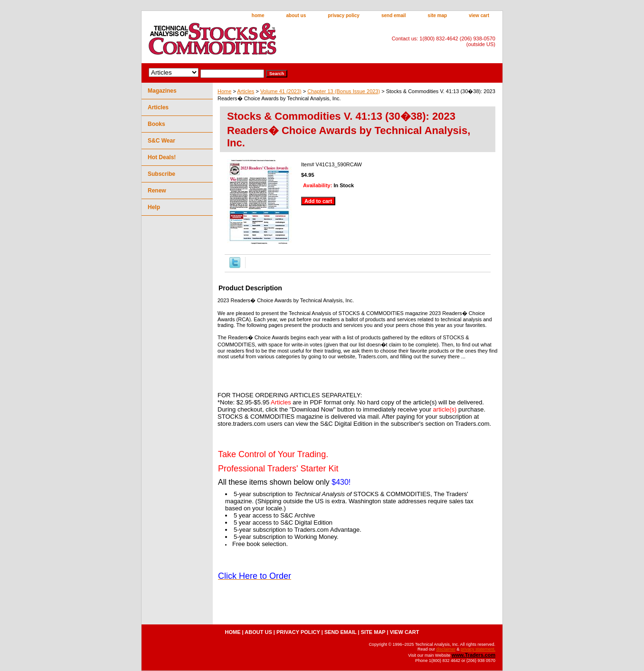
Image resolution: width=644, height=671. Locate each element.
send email (394, 15)
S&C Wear (161, 141)
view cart (479, 15)
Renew (157, 191)
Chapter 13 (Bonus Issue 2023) (344, 91)
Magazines (162, 91)
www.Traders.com (474, 655)
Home (224, 91)
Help (154, 207)
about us (296, 15)
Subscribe (161, 174)
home (258, 15)
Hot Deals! (162, 157)
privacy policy (344, 15)
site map (438, 15)
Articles (246, 91)
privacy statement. (478, 649)
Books (156, 124)
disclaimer (446, 649)
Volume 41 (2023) (281, 91)
